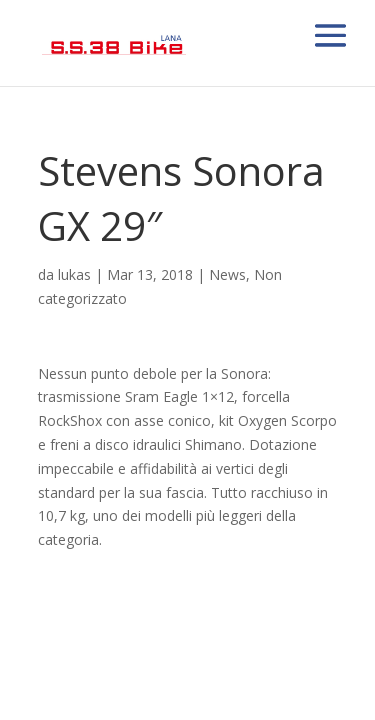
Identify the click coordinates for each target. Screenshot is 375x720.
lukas (74, 274)
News (227, 274)
